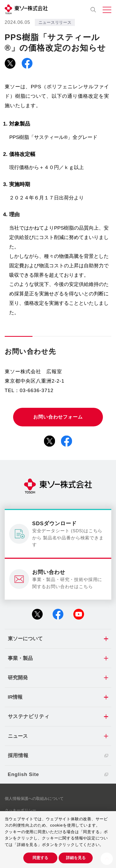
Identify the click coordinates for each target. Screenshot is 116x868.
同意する (40, 858)
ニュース (18, 736)
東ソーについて (25, 639)
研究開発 (18, 678)
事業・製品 (20, 658)
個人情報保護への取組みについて (34, 798)
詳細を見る (76, 858)
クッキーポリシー (20, 810)
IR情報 (15, 697)
